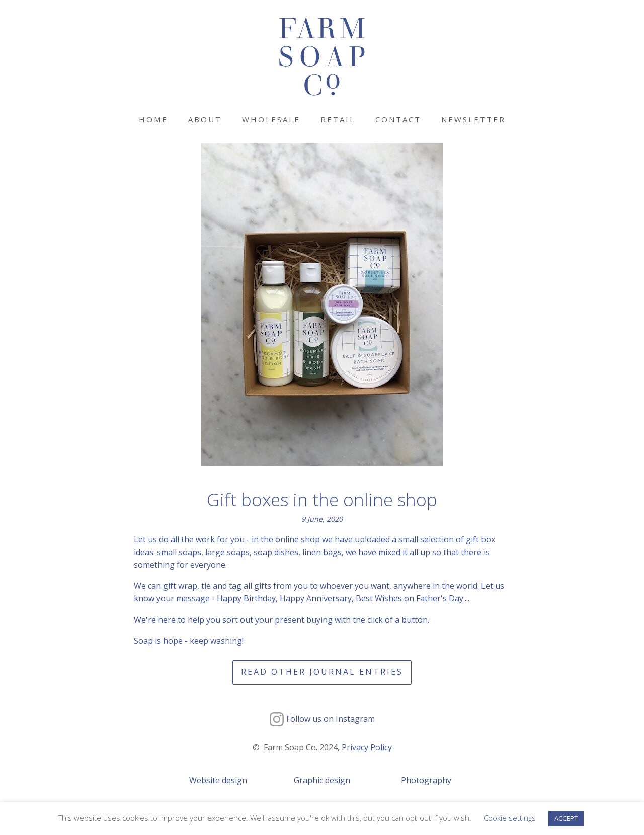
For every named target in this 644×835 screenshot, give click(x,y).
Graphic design (322, 780)
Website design (218, 780)
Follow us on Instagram (331, 719)
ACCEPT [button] (566, 818)
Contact (398, 119)
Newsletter (473, 119)
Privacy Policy (367, 747)
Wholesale (271, 119)
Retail (338, 119)
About (205, 119)
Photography (426, 780)
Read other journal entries (322, 672)
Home (153, 119)
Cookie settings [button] (510, 818)
